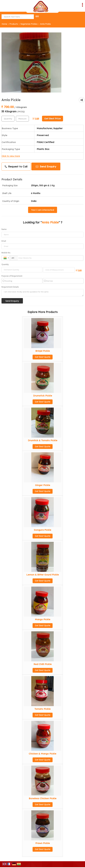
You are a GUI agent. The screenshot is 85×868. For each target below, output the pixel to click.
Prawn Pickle (43, 843)
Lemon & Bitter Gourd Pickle (43, 575)
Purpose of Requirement (12, 276)
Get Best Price (53, 119)
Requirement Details (10, 287)
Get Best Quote (43, 357)
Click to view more (11, 156)
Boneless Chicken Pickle (43, 798)
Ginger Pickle (43, 485)
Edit (36, 119)
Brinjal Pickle (43, 351)
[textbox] (22, 119)
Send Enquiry (46, 166)
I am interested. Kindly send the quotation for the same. (42, 293)
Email (4, 241)
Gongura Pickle (42, 530)
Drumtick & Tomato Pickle (43, 440)
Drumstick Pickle (43, 396)
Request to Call (16, 167)
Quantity (5, 264)
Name (4, 229)
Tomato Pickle (42, 709)
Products (14, 24)
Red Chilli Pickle (43, 664)
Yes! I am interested (43, 210)
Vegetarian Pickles (29, 24)
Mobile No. (6, 253)
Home (4, 24)
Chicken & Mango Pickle (42, 754)
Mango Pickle (43, 619)
